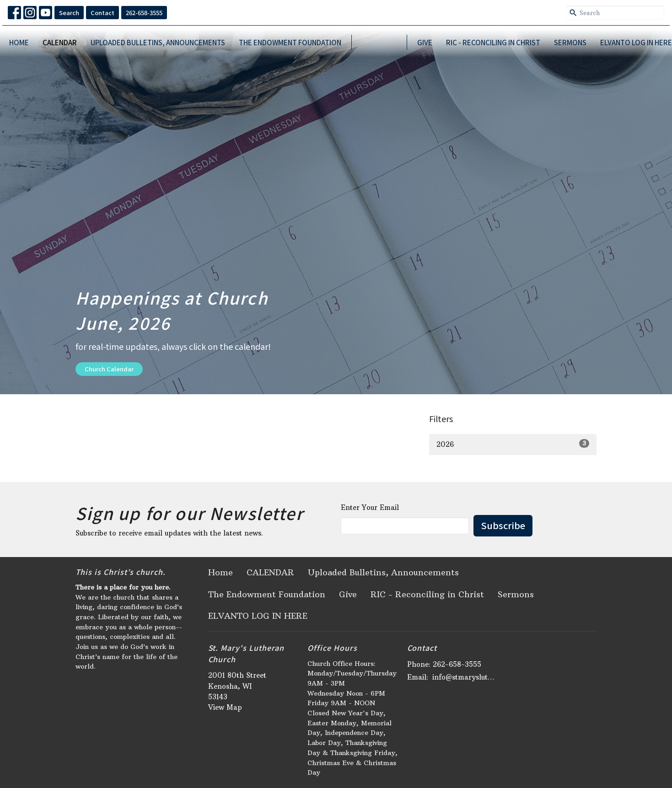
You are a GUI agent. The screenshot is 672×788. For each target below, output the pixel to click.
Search (69, 13)
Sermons (570, 42)
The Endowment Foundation (290, 42)
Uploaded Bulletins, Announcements (158, 42)
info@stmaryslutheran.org (465, 677)
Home (19, 42)
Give (425, 42)
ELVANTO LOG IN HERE (636, 42)
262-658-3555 (144, 13)
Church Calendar (109, 369)
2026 (513, 444)
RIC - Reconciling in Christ (493, 42)
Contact (102, 13)
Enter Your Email (370, 507)
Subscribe (503, 525)
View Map (225, 707)
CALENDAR (60, 42)
